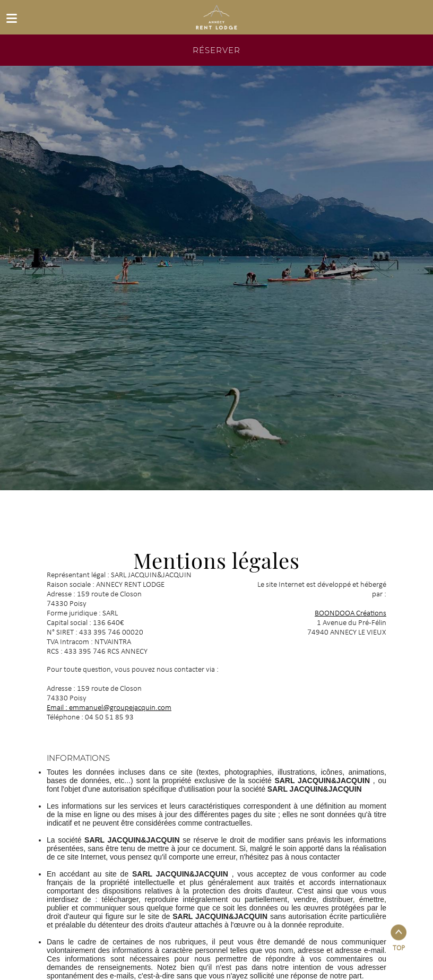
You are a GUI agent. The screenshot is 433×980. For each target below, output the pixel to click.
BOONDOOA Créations (350, 614)
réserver (216, 50)
